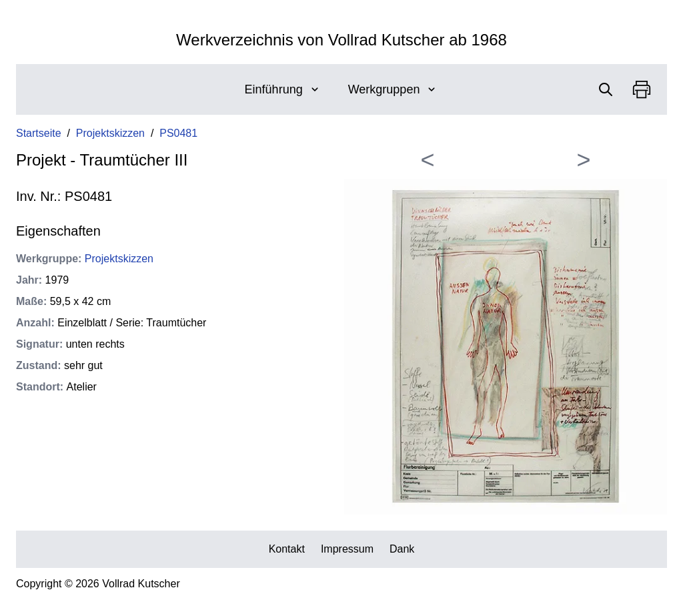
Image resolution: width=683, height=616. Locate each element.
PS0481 (178, 133)
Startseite (39, 133)
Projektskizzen (110, 133)
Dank (402, 549)
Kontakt (287, 549)
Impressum (347, 549)
